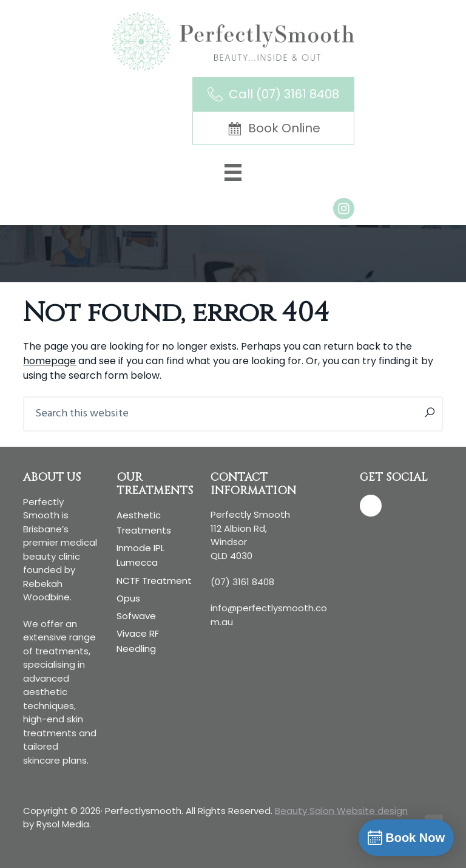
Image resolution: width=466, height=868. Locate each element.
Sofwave (136, 616)
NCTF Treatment (154, 581)
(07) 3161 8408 (242, 582)
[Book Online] (273, 128)
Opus (128, 598)
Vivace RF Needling (138, 641)
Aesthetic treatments (144, 522)
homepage (49, 361)
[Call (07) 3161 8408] (273, 94)
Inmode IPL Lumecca (140, 555)
